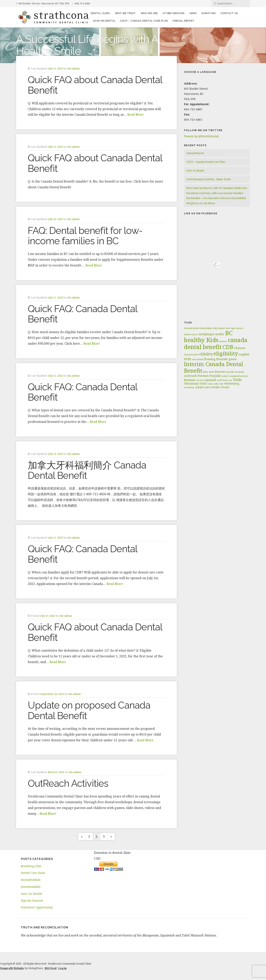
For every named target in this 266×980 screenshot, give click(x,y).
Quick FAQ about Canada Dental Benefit (95, 85)
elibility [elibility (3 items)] (206, 354)
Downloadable (31, 887)
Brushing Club (31, 866)
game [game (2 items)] (233, 359)
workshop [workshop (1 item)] (189, 387)
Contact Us (229, 13)
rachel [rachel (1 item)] (225, 376)
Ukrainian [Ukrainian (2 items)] (191, 383)
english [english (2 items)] (244, 354)
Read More (135, 114)
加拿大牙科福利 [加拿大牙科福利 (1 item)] (212, 387)
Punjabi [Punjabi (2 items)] (215, 376)
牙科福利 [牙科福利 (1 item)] (225, 387)
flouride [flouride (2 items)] (222, 359)
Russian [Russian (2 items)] (190, 380)
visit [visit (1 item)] (221, 384)
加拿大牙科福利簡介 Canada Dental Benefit (87, 470)
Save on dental (104, 21)
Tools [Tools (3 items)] (237, 380)
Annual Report (183, 21)
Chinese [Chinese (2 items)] (240, 348)
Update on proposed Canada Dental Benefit (89, 710)
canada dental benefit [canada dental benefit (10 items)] (216, 343)
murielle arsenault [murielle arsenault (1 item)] (235, 372)
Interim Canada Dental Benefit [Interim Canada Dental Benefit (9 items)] (214, 367)
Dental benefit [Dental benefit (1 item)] (191, 355)
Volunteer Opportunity (37, 907)
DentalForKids (31, 880)
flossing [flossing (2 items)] (210, 359)
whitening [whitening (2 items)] (232, 383)
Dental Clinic (100, 13)
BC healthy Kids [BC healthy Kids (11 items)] (208, 336)
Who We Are (149, 13)
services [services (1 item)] (200, 380)
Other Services (174, 13)
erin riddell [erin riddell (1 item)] (198, 359)
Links (193, 13)
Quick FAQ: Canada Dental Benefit (82, 314)
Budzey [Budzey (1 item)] (223, 341)
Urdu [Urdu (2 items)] (203, 383)
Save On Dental (31, 894)
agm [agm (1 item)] (233, 328)
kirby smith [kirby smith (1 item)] (209, 372)
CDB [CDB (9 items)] (228, 347)
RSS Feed (51, 968)
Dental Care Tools (33, 873)
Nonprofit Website (12, 968)
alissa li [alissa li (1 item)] (240, 328)
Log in (62, 968)
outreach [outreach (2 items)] (190, 376)
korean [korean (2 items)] (220, 371)
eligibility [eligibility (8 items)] (226, 353)
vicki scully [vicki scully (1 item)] (213, 384)
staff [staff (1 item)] (220, 380)
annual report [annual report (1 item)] (191, 334)
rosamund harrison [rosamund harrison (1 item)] (238, 376)
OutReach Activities (68, 783)
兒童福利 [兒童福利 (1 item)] (199, 387)
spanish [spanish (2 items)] (211, 380)
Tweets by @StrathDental (201, 136)
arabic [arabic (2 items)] (220, 334)
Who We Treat (125, 13)
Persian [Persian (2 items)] (203, 376)
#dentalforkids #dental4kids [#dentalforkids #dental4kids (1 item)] (198, 328)
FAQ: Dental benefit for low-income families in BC (85, 236)
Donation (209, 13)
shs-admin (73, 68)
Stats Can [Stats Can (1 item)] (227, 380)
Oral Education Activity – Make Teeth (208, 179)
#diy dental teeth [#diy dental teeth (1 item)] (222, 328)
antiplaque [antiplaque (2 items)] (207, 334)
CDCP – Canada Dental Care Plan (144, 21)
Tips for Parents (32, 901)
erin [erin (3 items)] (188, 359)
